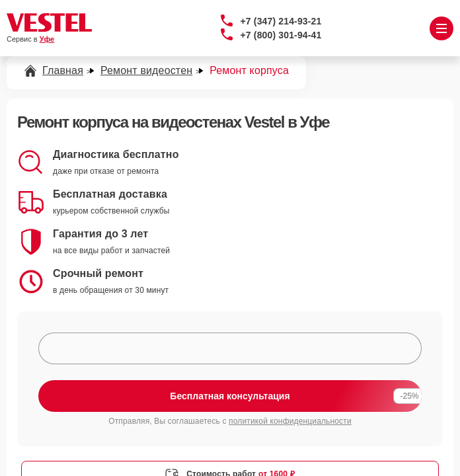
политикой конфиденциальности (290, 421)
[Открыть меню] (441, 28)
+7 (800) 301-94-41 (281, 35)
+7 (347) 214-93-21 (281, 21)
